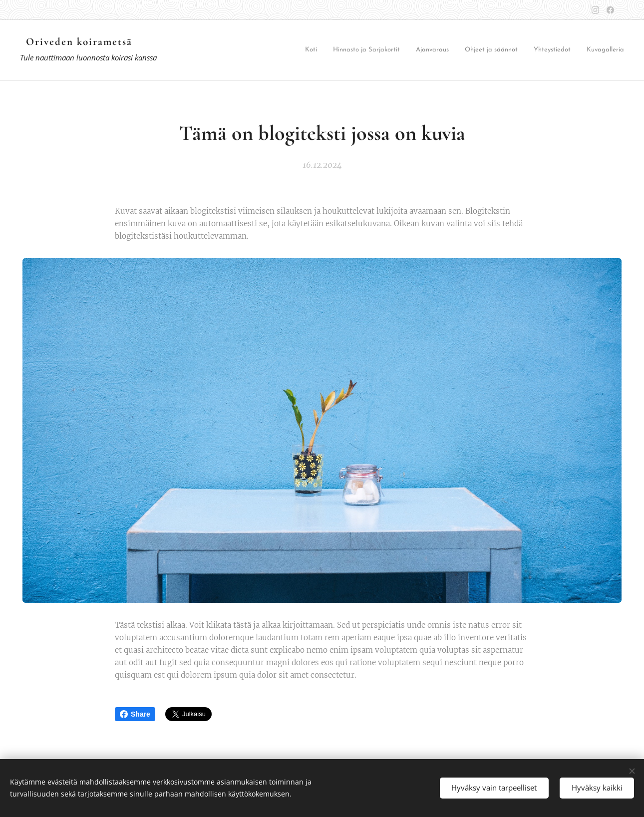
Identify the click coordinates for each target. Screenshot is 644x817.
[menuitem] (330, 51)
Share (135, 714)
